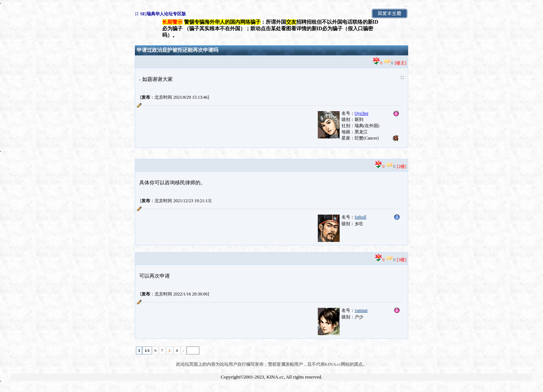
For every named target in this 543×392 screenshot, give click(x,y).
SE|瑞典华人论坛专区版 (163, 14)
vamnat (361, 310)
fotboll (360, 217)
